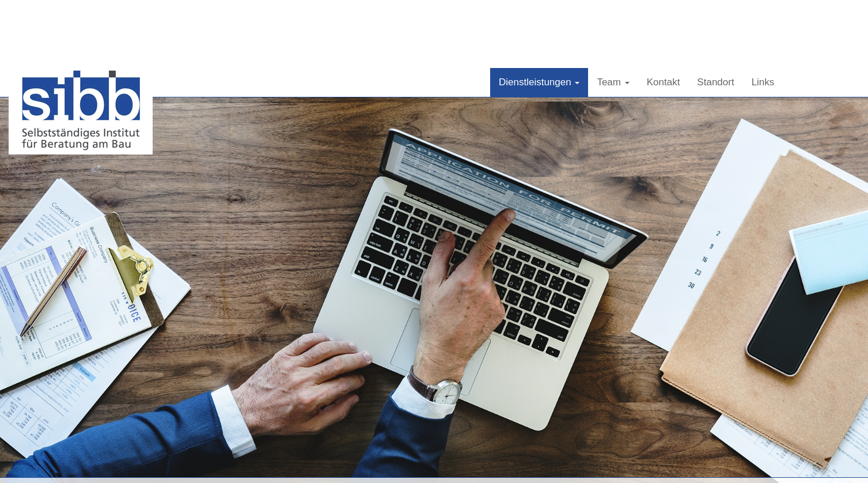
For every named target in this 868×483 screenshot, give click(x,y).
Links (763, 14)
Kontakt (664, 14)
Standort (715, 14)
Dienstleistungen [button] (539, 14)
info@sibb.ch (671, 464)
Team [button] (613, 14)
